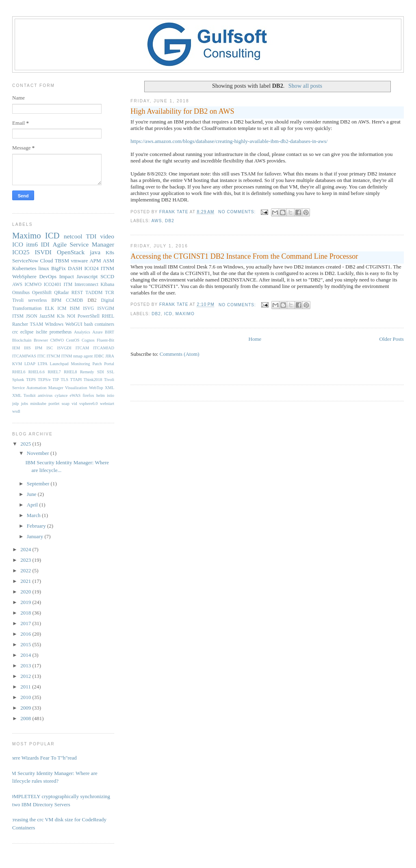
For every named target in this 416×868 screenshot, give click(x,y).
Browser (41, 340)
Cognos (88, 340)
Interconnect (87, 285)
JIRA (110, 356)
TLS (65, 380)
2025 (26, 444)
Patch (97, 364)
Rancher (20, 324)
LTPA (43, 364)
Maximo (185, 314)
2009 (26, 708)
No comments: (238, 212)
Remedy (87, 372)
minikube (38, 404)
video (107, 236)
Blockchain (22, 340)
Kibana (107, 285)
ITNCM (53, 356)
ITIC (41, 356)
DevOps (48, 276)
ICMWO (33, 285)
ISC (50, 348)
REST (77, 293)
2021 (26, 581)
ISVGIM (106, 308)
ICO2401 (53, 285)
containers (104, 324)
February (37, 526)
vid (74, 404)
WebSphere (24, 276)
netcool (73, 236)
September (39, 484)
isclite (41, 332)
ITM (68, 285)
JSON (32, 316)
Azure (97, 332)
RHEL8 (70, 372)
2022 (26, 570)
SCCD (107, 276)
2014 (26, 655)
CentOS (73, 340)
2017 (26, 623)
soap (66, 404)
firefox (89, 395)
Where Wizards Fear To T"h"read (41, 758)
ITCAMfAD (104, 348)
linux (44, 268)
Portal (109, 364)
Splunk (18, 380)
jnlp (15, 404)
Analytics (82, 332)
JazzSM (47, 316)
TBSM (62, 261)
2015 (26, 644)
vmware (79, 261)
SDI (101, 372)
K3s (61, 316)
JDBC (99, 356)
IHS (27, 348)
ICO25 (21, 252)
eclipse (27, 332)
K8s (110, 252)
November (39, 453)
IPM (39, 348)
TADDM (94, 293)
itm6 (32, 244)
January (36, 536)
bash (88, 324)
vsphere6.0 (88, 404)
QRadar (61, 293)
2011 (26, 687)
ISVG (88, 308)
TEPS (31, 380)
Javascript (87, 276)
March (34, 515)
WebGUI (74, 324)
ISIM (75, 308)
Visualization (76, 388)
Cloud (47, 261)
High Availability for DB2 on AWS (182, 111)
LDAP (30, 364)
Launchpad (59, 364)
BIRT (109, 332)
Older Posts (392, 339)
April (33, 505)
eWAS (75, 395)
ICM (62, 308)
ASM (108, 261)
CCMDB (74, 300)
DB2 (170, 221)
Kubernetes (24, 268)
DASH (75, 268)
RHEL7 (54, 372)
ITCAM (82, 348)
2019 (26, 602)
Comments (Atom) (180, 354)
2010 (26, 697)
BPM (56, 300)
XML (109, 388)
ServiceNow (25, 261)
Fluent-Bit (105, 340)
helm (101, 395)
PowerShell (89, 316)
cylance (61, 395)
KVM (17, 364)
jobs (25, 404)
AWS (157, 221)
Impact (67, 276)
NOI (71, 316)
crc (15, 332)
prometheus (61, 332)
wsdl (16, 411)
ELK (49, 308)
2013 (26, 666)
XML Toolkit (24, 395)
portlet (54, 404)
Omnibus (21, 293)
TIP (56, 380)
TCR (109, 293)
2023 (26, 560)
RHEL (108, 316)
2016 (26, 634)
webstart (107, 404)
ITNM (107, 268)
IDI (45, 244)
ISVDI (43, 252)
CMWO (57, 340)
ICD (168, 314)
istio (110, 395)
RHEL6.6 (37, 372)
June (32, 494)
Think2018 (93, 380)
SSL (110, 372)
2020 (26, 592)
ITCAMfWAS (24, 356)
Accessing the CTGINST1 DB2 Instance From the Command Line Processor (244, 256)
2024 (26, 549)
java (95, 252)
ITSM (18, 316)
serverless (37, 300)
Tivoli (18, 300)
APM (95, 261)
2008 (26, 718)
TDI (91, 236)
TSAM (37, 324)
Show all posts (305, 86)
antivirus (45, 395)
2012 (26, 676)
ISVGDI (64, 348)
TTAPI (76, 380)
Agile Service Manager (83, 244)
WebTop (96, 388)
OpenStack (71, 252)
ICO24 (91, 268)
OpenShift (42, 293)
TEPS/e (44, 380)
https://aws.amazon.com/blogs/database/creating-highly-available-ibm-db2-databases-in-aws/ (229, 141)
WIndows (54, 324)
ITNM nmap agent (77, 356)
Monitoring (80, 364)
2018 (26, 613)
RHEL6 (19, 372)
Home (255, 339)
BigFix (58, 268)
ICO (18, 244)
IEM (16, 348)
